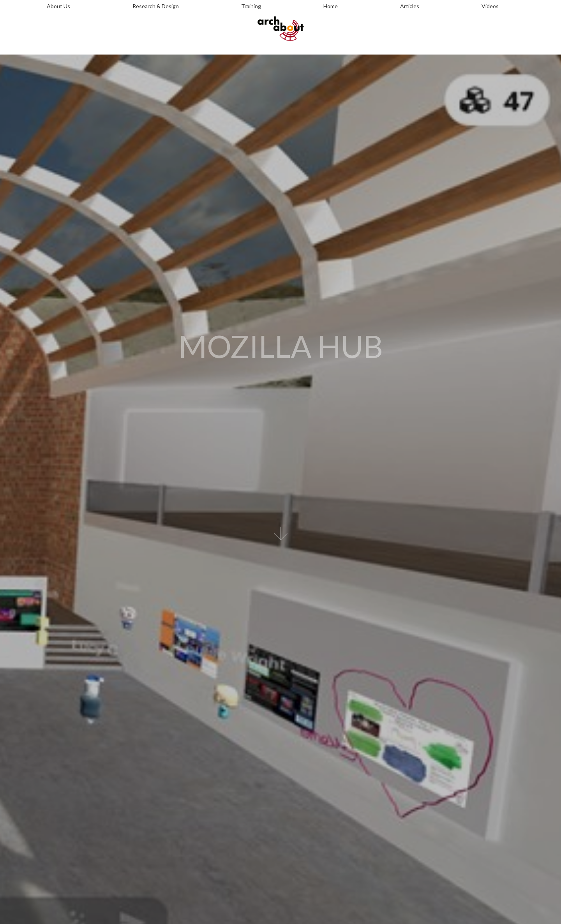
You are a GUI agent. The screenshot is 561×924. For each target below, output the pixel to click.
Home (331, 6)
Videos (490, 6)
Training (251, 6)
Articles (410, 6)
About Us (58, 6)
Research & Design (156, 6)
